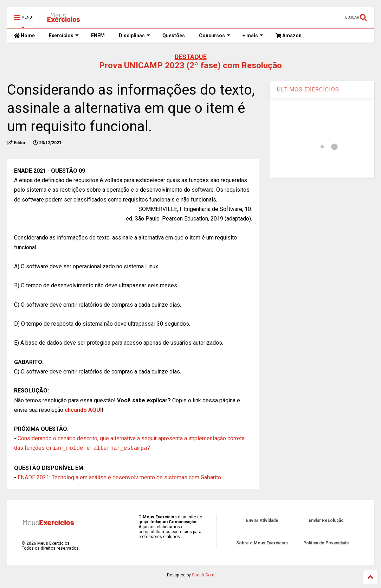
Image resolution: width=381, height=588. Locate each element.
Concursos (215, 36)
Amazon (289, 36)
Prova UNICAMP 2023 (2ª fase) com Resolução (190, 65)
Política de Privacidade (326, 543)
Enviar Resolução (326, 520)
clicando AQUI (83, 410)
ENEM (98, 36)
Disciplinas (134, 36)
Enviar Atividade (262, 520)
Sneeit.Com (203, 575)
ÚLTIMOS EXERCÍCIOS (308, 90)
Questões (174, 36)
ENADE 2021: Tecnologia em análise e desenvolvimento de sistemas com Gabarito (119, 477)
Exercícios (64, 36)
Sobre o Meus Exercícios (262, 543)
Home (24, 36)
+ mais (253, 36)
